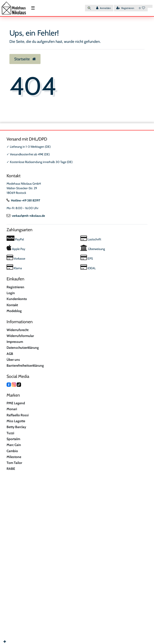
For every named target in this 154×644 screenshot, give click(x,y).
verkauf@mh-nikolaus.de (26, 216)
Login (11, 293)
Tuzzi (10, 433)
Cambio (12, 451)
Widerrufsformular (20, 336)
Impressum (15, 342)
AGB (10, 354)
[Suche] (89, 8)
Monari (12, 409)
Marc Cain (14, 445)
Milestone (14, 457)
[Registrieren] (125, 8)
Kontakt (12, 305)
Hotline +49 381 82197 (23, 200)
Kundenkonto (17, 299)
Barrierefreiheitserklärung (25, 365)
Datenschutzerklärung (23, 348)
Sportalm (13, 439)
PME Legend (16, 403)
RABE (11, 469)
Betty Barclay (16, 427)
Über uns (13, 360)
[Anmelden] (104, 8)
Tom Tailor (14, 463)
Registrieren (15, 287)
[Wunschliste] (142, 8)
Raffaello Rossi (18, 415)
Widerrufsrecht (18, 330)
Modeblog (14, 311)
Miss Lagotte (16, 421)
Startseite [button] (25, 59)
